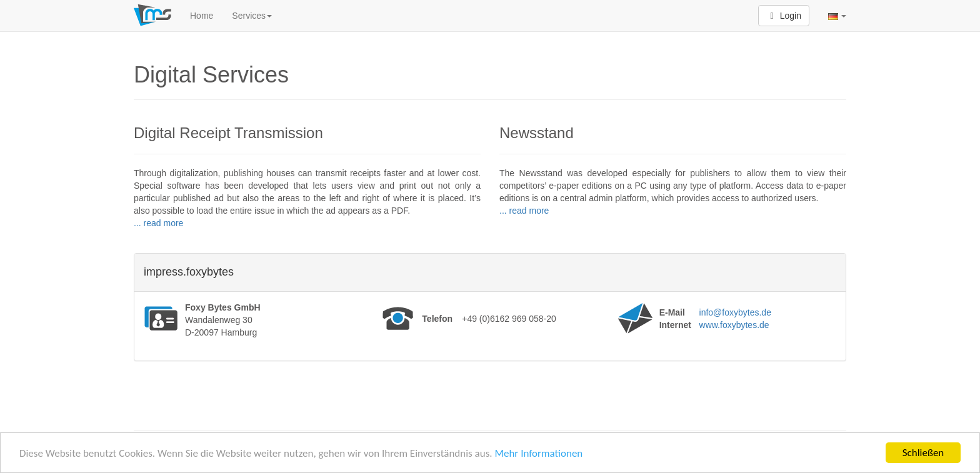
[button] (837, 16)
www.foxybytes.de (734, 325)
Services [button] (252, 16)
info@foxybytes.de (735, 312)
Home (202, 16)
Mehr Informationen (538, 455)
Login (784, 16)
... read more (158, 223)
